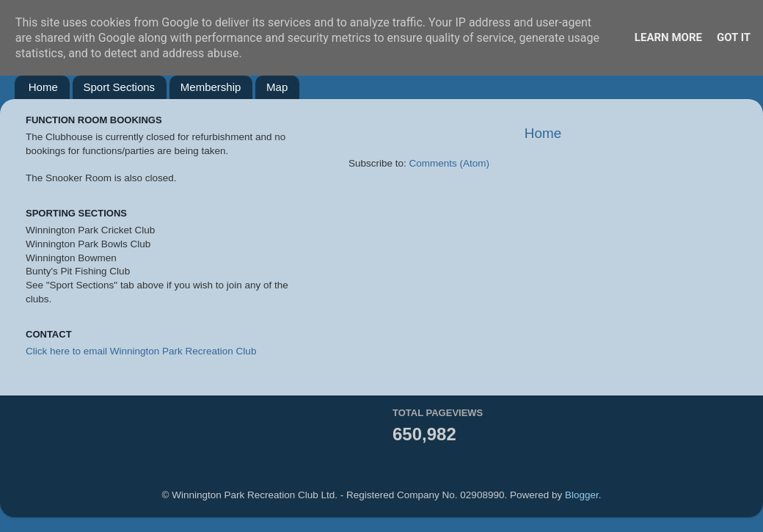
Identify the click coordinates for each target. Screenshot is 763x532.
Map (277, 87)
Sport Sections (120, 87)
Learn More (668, 37)
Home (43, 87)
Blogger (582, 495)
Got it (734, 37)
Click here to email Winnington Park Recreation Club (141, 351)
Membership (211, 87)
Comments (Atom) (450, 163)
